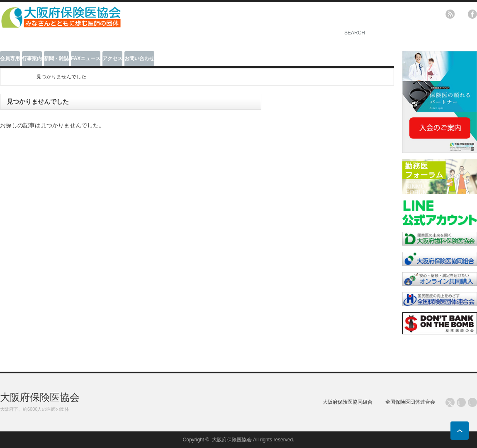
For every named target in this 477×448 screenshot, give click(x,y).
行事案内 (32, 58)
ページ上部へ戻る (460, 431)
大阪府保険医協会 (40, 397)
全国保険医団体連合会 (410, 402)
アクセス (112, 58)
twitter (461, 14)
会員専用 (10, 58)
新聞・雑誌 (56, 58)
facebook (472, 14)
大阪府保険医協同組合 (348, 402)
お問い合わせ (139, 58)
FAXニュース (86, 58)
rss (450, 14)
